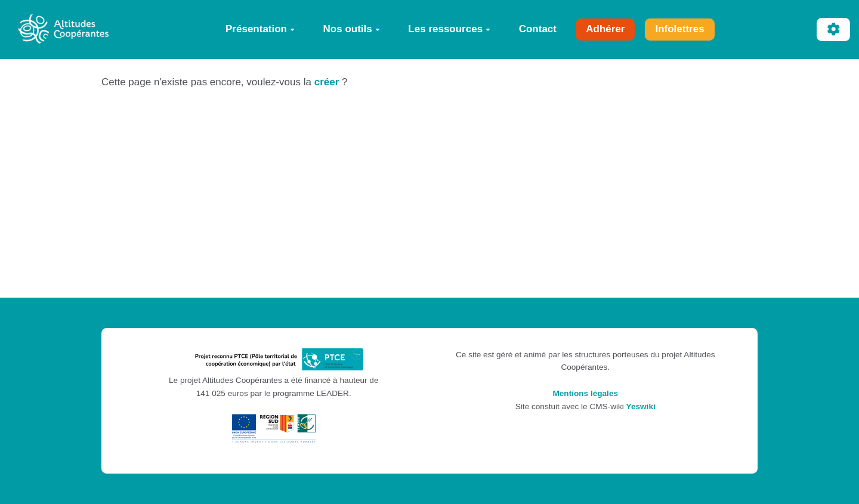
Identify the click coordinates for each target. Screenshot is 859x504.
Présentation (260, 29)
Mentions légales (585, 393)
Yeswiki (641, 406)
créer (327, 82)
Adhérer (605, 29)
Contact (538, 29)
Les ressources (449, 29)
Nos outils (352, 29)
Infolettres (679, 29)
